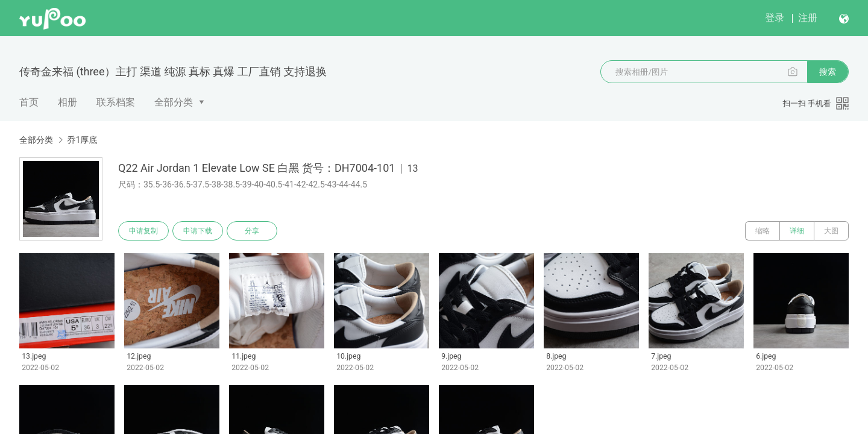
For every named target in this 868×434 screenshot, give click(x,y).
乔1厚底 (82, 140)
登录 (775, 18)
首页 (29, 102)
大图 (831, 231)
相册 (68, 102)
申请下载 (198, 231)
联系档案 (116, 102)
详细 (797, 231)
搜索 (828, 72)
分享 (252, 231)
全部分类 (174, 102)
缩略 (763, 231)
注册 (808, 18)
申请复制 (143, 231)
